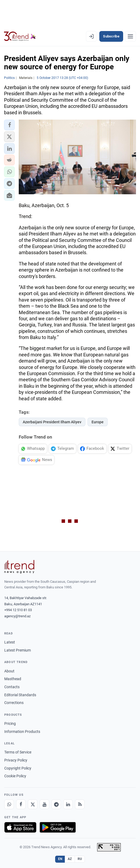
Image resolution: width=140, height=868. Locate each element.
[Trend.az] (20, 36)
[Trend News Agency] (19, 567)
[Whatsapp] (9, 804)
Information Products (22, 732)
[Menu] (130, 36)
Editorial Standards (20, 695)
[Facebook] (21, 804)
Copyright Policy (18, 768)
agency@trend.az (17, 616)
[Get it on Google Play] (58, 827)
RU (80, 859)
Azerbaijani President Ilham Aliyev (52, 422)
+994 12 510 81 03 (18, 610)
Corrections (14, 703)
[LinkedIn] (68, 804)
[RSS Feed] (80, 804)
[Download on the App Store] (20, 827)
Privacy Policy (16, 760)
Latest (10, 642)
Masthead (13, 679)
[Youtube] (44, 804)
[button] (9, 125)
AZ (70, 859)
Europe (98, 422)
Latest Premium (18, 650)
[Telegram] (56, 804)
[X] (33, 804)
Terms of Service (18, 752)
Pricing (10, 724)
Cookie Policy (15, 776)
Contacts (12, 687)
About (9, 671)
